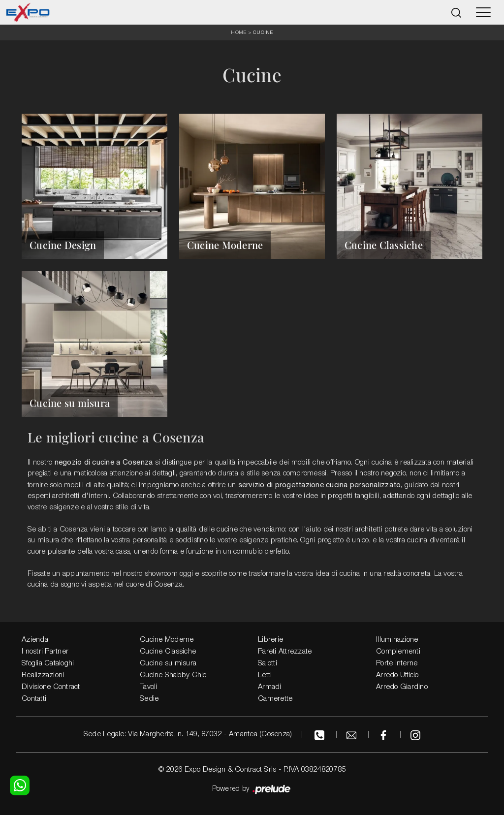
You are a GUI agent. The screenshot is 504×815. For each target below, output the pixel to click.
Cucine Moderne (167, 640)
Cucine (263, 32)
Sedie (149, 699)
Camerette (275, 699)
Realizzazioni (43, 675)
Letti (265, 675)
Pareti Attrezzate (285, 652)
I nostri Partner (45, 652)
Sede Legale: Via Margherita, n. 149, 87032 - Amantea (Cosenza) (188, 734)
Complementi (398, 652)
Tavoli (149, 687)
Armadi (270, 687)
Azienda (35, 640)
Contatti (34, 699)
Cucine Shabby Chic (173, 675)
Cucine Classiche (168, 652)
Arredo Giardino (402, 687)
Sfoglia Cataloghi (48, 663)
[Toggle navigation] (483, 12)
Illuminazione (397, 640)
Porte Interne (397, 663)
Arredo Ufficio (397, 675)
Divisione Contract (51, 687)
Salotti (268, 663)
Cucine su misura (168, 663)
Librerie (270, 640)
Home (238, 33)
